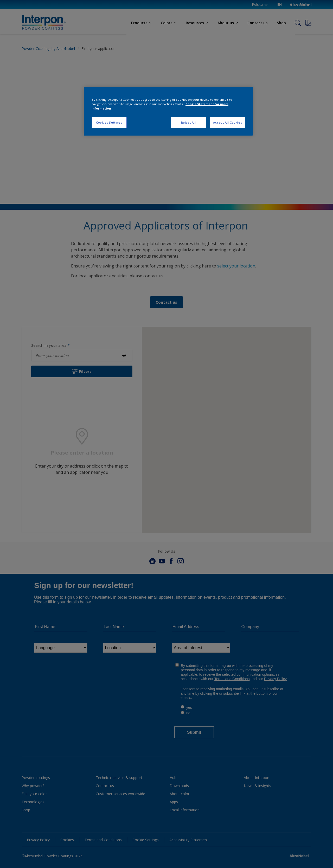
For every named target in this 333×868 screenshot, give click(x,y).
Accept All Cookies (228, 122)
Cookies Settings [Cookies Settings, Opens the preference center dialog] (109, 122)
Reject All (188, 122)
